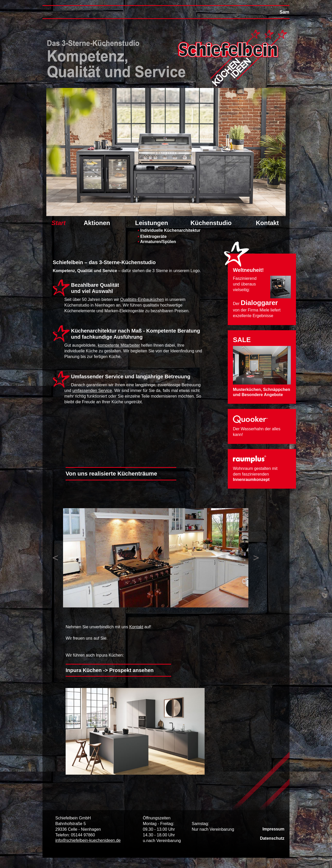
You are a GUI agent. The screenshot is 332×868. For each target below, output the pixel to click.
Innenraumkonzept (251, 480)
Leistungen (152, 223)
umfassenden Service (92, 391)
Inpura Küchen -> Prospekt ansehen (110, 670)
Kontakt (267, 223)
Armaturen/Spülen (157, 241)
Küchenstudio (211, 223)
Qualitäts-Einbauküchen (142, 299)
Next (256, 558)
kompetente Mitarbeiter (119, 345)
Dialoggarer (259, 303)
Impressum (273, 829)
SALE (242, 340)
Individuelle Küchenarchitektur (169, 230)
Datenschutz (272, 838)
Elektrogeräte (152, 236)
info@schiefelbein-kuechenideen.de (88, 840)
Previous (55, 558)
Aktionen (97, 223)
